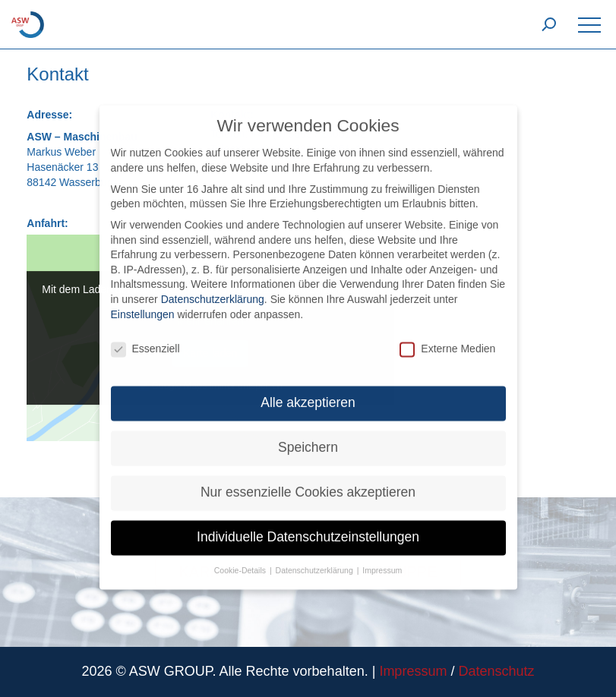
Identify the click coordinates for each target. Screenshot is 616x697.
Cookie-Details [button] (241, 560)
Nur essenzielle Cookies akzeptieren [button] (308, 482)
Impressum (413, 671)
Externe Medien (447, 339)
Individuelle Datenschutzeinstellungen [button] (308, 527)
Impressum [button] (382, 560)
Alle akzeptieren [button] (308, 393)
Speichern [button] (308, 437)
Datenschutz (496, 671)
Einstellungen (143, 304)
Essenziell (145, 339)
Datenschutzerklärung (213, 289)
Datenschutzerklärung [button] (316, 560)
